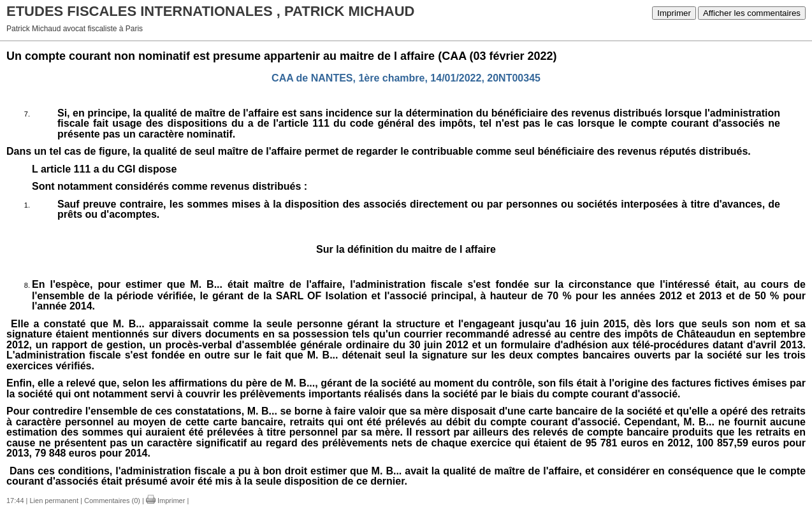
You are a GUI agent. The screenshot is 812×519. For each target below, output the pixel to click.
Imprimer (674, 13)
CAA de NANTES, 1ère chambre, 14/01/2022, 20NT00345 (406, 78)
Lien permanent (54, 501)
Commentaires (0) (112, 501)
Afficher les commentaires (752, 13)
